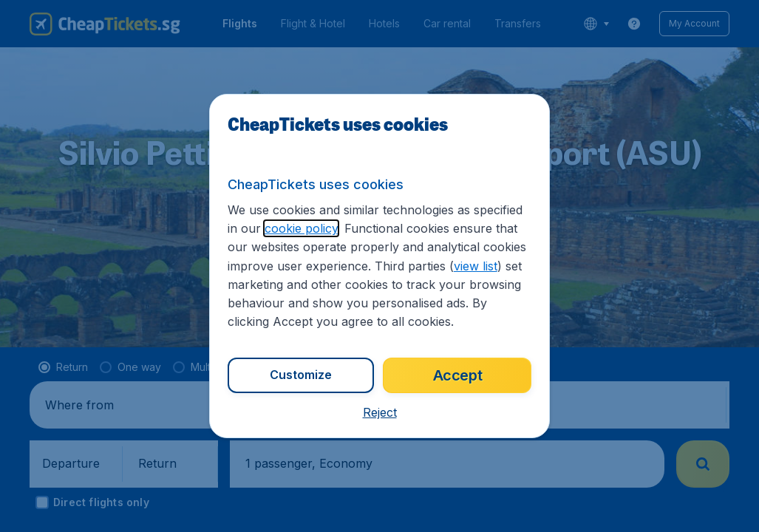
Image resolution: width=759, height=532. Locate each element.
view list (476, 266)
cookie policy (301, 228)
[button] (380, 412)
